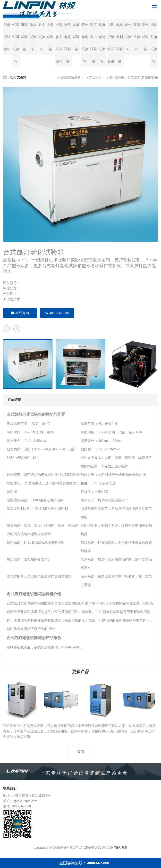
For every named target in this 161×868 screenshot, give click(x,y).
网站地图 (120, 848)
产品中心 (95, 78)
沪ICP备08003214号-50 (96, 848)
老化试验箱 (117, 78)
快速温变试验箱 (70, 78)
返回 (81, 752)
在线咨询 (20, 313)
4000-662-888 (57, 313)
